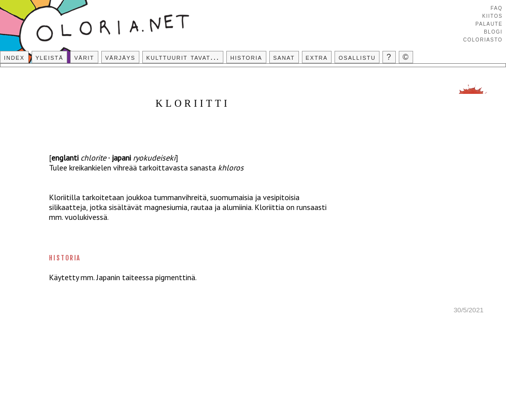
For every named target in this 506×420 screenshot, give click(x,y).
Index (14, 57)
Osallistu (357, 57)
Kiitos (492, 15)
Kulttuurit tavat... (183, 57)
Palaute (489, 23)
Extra (317, 57)
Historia (246, 57)
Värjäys (120, 57)
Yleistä (49, 57)
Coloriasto (483, 39)
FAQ (497, 7)
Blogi (493, 31)
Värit (84, 57)
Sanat (284, 57)
